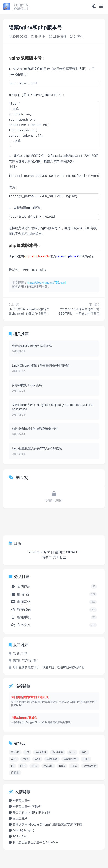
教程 (84, 752)
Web (37, 759)
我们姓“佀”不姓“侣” (23, 660)
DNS (62, 766)
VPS (35, 766)
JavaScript (90, 766)
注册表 (15, 773)
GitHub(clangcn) (23, 830)
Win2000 (58, 752)
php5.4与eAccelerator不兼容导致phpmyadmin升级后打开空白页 (29, 313)
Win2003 (41, 752)
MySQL (48, 766)
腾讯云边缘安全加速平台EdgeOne (35, 842)
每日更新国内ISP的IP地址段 (31, 812)
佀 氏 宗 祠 (18, 654)
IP (12, 766)
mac (25, 759)
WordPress (70, 759)
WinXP (15, 752)
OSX (74, 766)
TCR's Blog (20, 836)
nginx (42, 270)
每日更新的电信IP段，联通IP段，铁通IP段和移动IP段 (46, 667)
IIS (27, 752)
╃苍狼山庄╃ (22, 801)
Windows (52, 759)
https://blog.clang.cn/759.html (46, 283)
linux (34, 270)
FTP (23, 766)
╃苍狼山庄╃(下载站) (27, 807)
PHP (26, 270)
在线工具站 (20, 818)
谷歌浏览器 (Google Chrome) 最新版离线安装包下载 (47, 824)
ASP (14, 759)
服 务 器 (40, 37)
